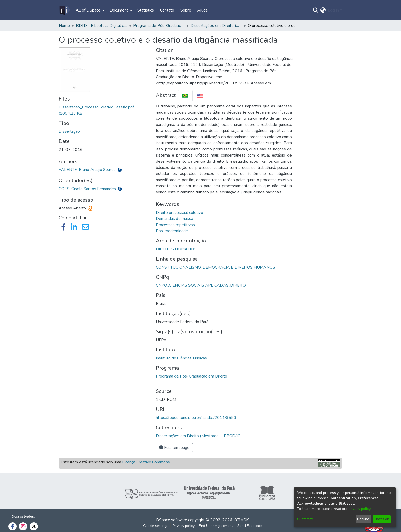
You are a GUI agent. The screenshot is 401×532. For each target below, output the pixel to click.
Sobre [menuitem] (186, 10)
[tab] (185, 96)
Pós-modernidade (172, 231)
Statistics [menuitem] (146, 10)
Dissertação (69, 131)
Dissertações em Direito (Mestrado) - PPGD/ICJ (216, 26)
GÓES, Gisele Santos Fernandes (88, 189)
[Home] (65, 10)
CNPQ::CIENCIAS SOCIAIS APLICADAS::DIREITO (201, 285)
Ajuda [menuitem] (202, 10)
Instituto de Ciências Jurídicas (181, 358)
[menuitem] (90, 10)
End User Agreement (216, 526)
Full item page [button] (174, 448)
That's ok (381, 519)
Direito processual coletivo (179, 213)
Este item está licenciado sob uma (115, 462)
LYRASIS (242, 520)
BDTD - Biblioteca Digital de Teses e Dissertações (102, 26)
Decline (363, 519)
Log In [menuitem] (333, 10)
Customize (305, 519)
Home (64, 26)
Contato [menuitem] (167, 10)
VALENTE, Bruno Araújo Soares (88, 170)
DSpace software (172, 520)
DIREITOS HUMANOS (176, 249)
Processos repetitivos (175, 225)
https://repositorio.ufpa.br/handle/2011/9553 (196, 418)
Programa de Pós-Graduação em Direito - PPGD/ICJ (159, 26)
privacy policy (359, 509)
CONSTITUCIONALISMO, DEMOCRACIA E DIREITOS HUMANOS (215, 267)
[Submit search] (316, 10)
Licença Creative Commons (146, 462)
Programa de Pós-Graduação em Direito (191, 376)
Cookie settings (156, 526)
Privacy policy (184, 526)
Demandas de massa (174, 219)
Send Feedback (250, 526)
